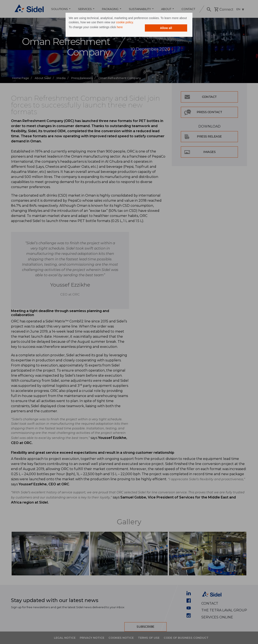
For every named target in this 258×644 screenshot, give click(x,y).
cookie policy (124, 22)
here (120, 27)
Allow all (166, 28)
